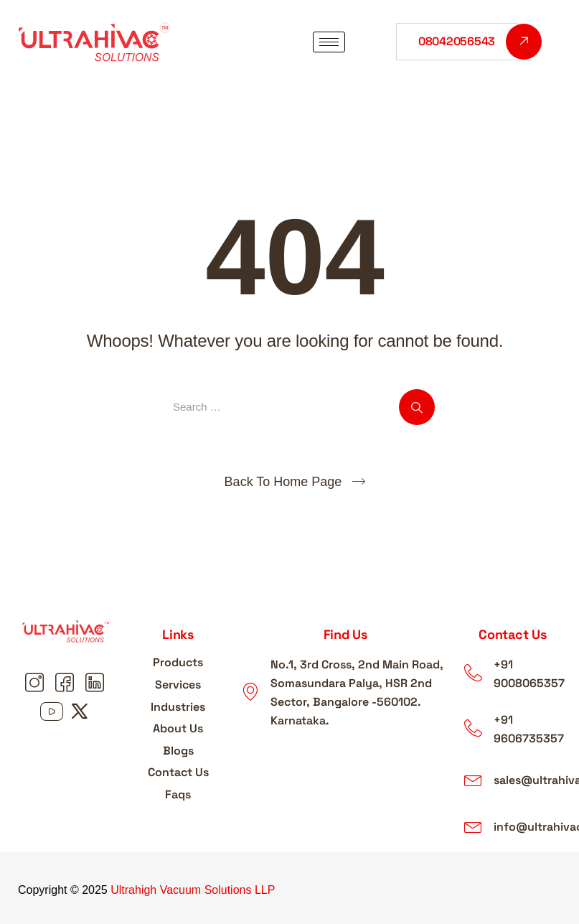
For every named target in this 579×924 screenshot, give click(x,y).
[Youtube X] (82, 713)
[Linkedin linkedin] (97, 684)
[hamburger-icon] (329, 42)
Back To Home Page (283, 482)
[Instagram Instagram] (37, 684)
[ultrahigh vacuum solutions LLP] (345, 785)
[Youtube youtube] (52, 713)
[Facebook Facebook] (67, 684)
